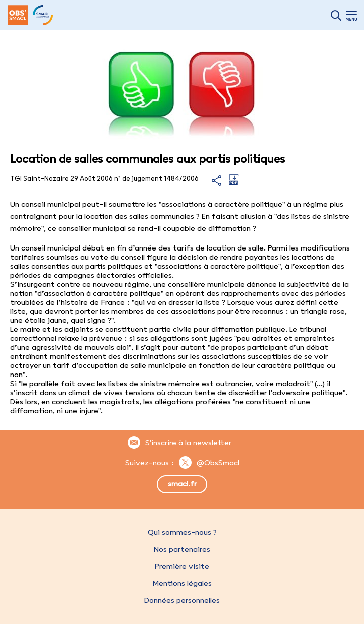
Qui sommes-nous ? (182, 532)
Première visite (182, 566)
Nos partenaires (182, 549)
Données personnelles (182, 600)
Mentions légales (182, 583)
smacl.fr (182, 484)
